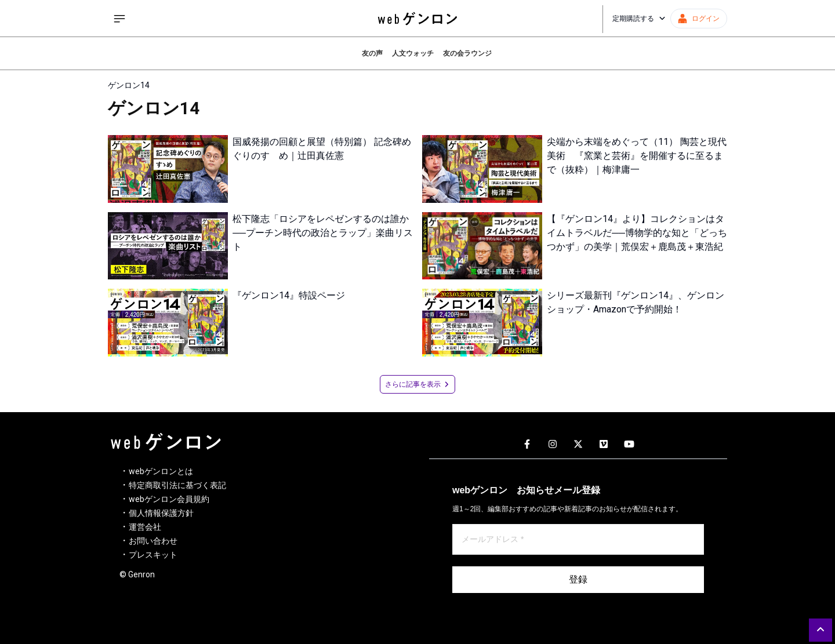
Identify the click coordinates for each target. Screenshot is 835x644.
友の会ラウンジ (467, 53)
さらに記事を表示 (418, 384)
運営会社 (145, 527)
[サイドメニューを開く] (119, 19)
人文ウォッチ (413, 53)
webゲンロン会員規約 (169, 499)
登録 (578, 579)
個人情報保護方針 (161, 513)
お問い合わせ (153, 541)
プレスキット (153, 555)
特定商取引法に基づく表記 (177, 485)
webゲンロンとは (161, 471)
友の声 (372, 53)
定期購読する (639, 19)
